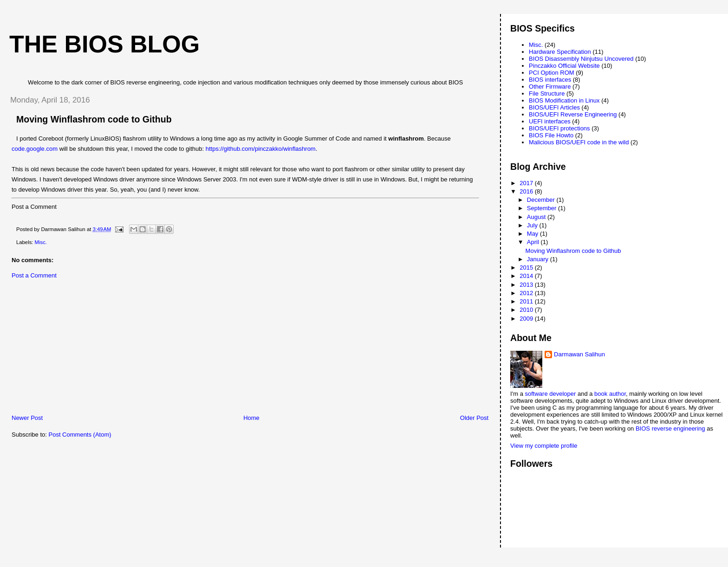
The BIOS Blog (104, 44)
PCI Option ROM (552, 73)
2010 (527, 310)
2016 (527, 191)
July (533, 225)
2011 (527, 301)
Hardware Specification (560, 52)
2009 (527, 319)
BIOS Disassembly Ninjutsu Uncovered (581, 59)
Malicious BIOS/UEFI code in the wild (579, 142)
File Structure (547, 93)
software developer (551, 394)
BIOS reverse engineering (670, 428)
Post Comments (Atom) (80, 435)
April (534, 242)
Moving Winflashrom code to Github (573, 251)
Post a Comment (34, 275)
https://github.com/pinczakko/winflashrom (261, 149)
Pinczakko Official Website (564, 66)
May (533, 234)
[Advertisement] (72, 349)
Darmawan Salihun (579, 354)
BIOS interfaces (550, 80)
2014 (527, 276)
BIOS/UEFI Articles (554, 107)
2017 (527, 183)
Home (251, 418)
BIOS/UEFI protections (559, 128)
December (542, 200)
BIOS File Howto (551, 135)
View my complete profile (544, 446)
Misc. (41, 242)
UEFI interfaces (550, 121)
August (537, 217)
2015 (527, 267)
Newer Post (27, 418)
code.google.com (35, 149)
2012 (527, 293)
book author (610, 394)
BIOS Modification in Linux (564, 100)
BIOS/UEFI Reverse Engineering (573, 114)
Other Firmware (550, 87)
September (543, 208)
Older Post (474, 418)
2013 (527, 285)
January (539, 259)
